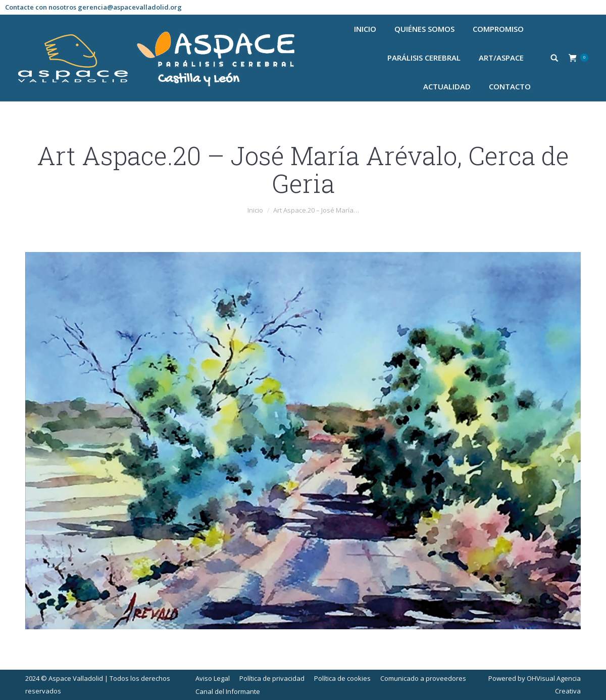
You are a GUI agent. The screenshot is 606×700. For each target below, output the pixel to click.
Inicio (255, 210)
